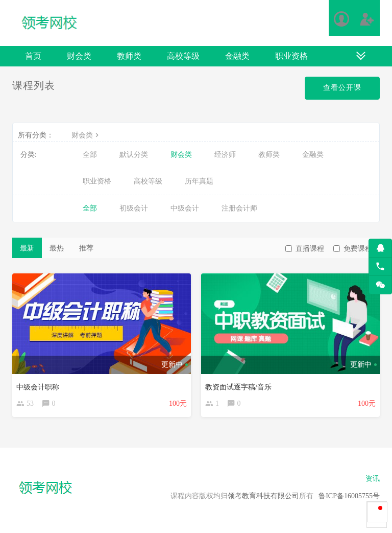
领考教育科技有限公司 (263, 496)
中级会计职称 (38, 387)
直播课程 (305, 249)
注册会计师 (239, 208)
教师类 (129, 56)
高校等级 (183, 56)
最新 (27, 248)
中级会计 (185, 208)
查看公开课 (342, 88)
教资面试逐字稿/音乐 (238, 387)
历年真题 (199, 181)
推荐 (86, 248)
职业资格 (291, 56)
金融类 (237, 56)
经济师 (225, 155)
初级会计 (134, 208)
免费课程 (353, 249)
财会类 (79, 56)
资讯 (373, 479)
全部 (90, 155)
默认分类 (134, 155)
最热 (57, 248)
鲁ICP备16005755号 (349, 496)
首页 (33, 56)
